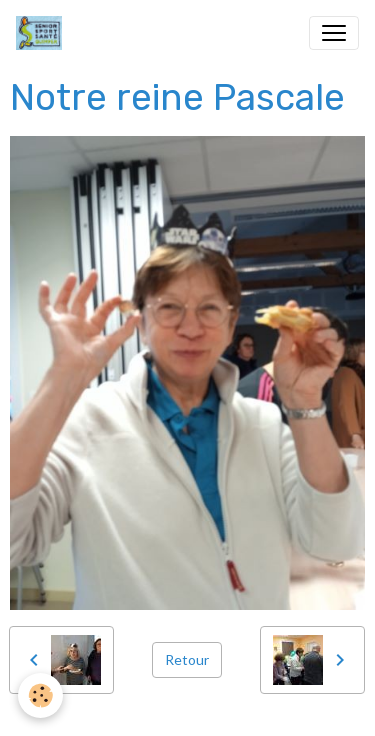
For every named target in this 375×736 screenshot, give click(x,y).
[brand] (43, 33)
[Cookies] (40, 695)
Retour (187, 659)
